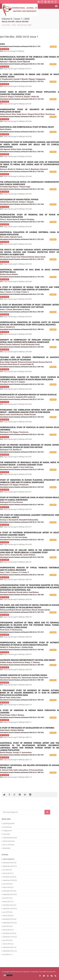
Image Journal (7, 831)
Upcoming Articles (8, 823)
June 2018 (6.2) (7, 884)
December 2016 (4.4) (9, 905)
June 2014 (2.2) (7, 940)
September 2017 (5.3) (9, 894)
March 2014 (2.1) (8, 944)
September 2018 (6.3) (9, 880)
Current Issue (7, 827)
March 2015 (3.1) (8, 930)
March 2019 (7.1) (8, 873)
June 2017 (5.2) (7, 898)
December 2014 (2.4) (9, 933)
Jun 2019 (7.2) (7, 870)
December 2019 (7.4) (9, 863)
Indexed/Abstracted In (9, 838)
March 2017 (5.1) (8, 901)
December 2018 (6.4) (9, 877)
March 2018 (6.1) (8, 887)
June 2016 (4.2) (7, 912)
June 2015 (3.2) (7, 926)
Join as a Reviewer (8, 845)
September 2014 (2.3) (9, 937)
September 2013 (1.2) (9, 951)
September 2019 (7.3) (9, 866)
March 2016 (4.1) (8, 916)
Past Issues (6, 834)
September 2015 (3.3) (9, 923)
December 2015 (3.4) (9, 919)
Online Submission (8, 841)
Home (14, 25)
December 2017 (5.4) (9, 891)
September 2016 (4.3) (9, 909)
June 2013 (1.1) (7, 954)
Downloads (6, 848)
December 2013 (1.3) (9, 947)
